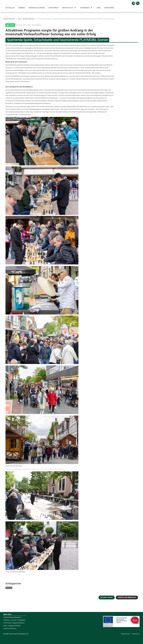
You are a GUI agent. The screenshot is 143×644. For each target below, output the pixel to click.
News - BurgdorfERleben (26, 19)
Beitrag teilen (107, 597)
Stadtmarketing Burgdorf (12, 617)
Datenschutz (126, 634)
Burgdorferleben (9, 19)
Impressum (136, 634)
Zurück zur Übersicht (127, 597)
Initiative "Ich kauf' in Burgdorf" (15, 620)
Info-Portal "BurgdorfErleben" (14, 623)
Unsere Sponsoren (10, 628)
